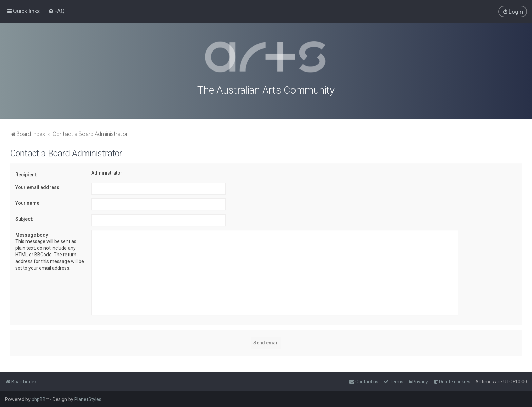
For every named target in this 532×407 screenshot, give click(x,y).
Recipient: (26, 174)
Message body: (32, 234)
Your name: (28, 202)
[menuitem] (56, 11)
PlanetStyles (88, 399)
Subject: (24, 218)
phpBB (39, 399)
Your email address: (38, 187)
